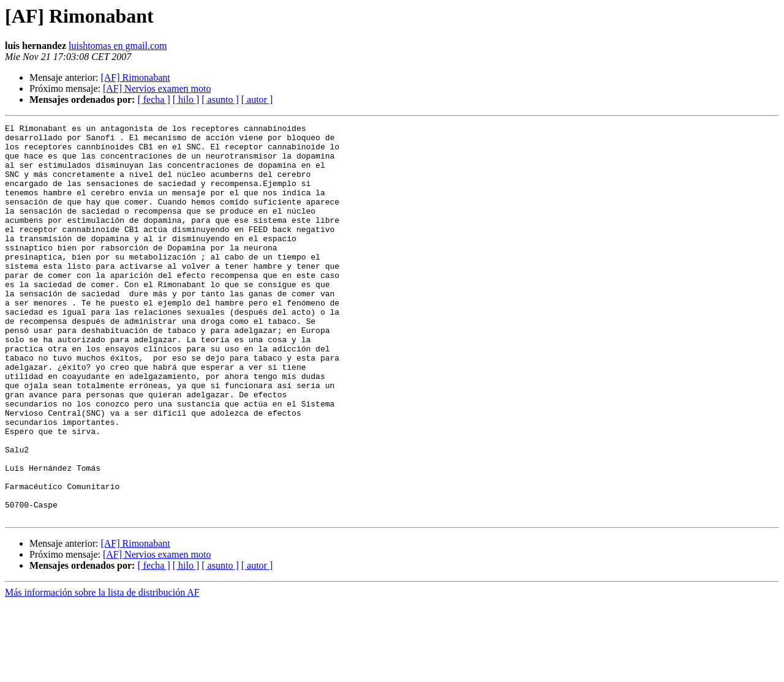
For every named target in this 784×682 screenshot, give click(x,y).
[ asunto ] (220, 99)
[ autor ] (257, 99)
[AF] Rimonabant (135, 77)
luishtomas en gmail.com (118, 46)
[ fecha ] (153, 99)
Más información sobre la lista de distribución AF (102, 671)
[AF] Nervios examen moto (157, 88)
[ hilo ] (186, 99)
